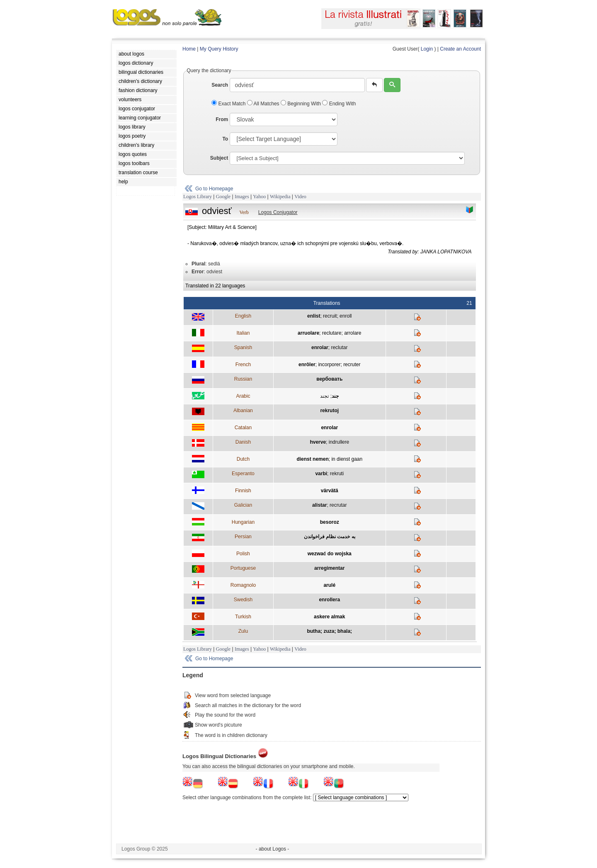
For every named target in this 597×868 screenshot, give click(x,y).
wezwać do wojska (330, 554)
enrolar (320, 348)
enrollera (329, 600)
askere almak (329, 617)
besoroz (330, 522)
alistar (319, 505)
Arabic (243, 396)
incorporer (329, 365)
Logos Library (198, 197)
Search (220, 85)
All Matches (264, 104)
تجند (324, 396)
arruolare (308, 333)
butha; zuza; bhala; (329, 631)
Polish (243, 554)
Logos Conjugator (278, 212)
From (222, 119)
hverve (318, 442)
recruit (330, 316)
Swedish (243, 600)
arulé (329, 585)
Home (189, 49)
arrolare (353, 333)
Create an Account (460, 49)
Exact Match (229, 104)
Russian (243, 379)
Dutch (243, 459)
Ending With (339, 104)
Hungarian (243, 522)
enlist (314, 316)
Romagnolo (243, 585)
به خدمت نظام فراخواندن (330, 537)
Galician (243, 505)
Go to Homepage (214, 189)
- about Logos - (273, 849)
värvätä (330, 491)
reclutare (332, 333)
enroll (346, 316)
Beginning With (301, 104)
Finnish (243, 491)
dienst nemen (312, 459)
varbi (321, 474)
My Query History (219, 49)
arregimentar (329, 568)
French (243, 365)
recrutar (338, 505)
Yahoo (259, 197)
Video (300, 197)
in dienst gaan (347, 459)
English (243, 316)
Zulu (243, 631)
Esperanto (243, 474)
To (225, 139)
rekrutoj (329, 411)
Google (223, 197)
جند (335, 396)
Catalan (243, 428)
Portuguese (243, 568)
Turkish (243, 617)
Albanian (243, 411)
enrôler (307, 365)
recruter (352, 365)
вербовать (329, 379)
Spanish (243, 348)
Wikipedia (280, 197)
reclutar (339, 348)
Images (242, 197)
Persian (243, 537)
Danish (243, 442)
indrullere (339, 442)
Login (427, 49)
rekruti (337, 474)
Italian (243, 333)
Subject (219, 158)
